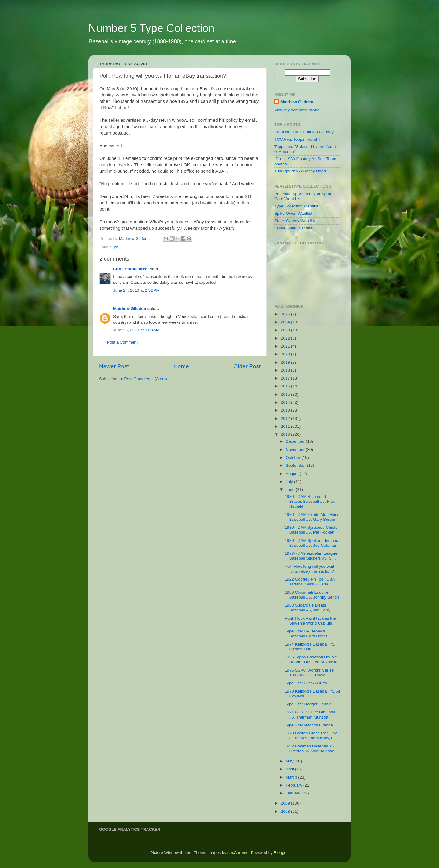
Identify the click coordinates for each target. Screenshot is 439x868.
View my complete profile (297, 110)
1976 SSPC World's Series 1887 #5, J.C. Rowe (309, 673)
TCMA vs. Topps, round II (297, 139)
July (290, 482)
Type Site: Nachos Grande (309, 725)
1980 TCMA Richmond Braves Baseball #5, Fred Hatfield (310, 501)
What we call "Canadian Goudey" (305, 132)
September (296, 465)
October (294, 457)
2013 (286, 410)
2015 (286, 394)
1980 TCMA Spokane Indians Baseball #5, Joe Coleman (311, 543)
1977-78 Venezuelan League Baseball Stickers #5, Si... (311, 556)
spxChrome (238, 853)
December (296, 441)
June (291, 490)
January (294, 793)
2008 (286, 811)
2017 (286, 378)
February (294, 785)
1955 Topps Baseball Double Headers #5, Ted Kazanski (311, 659)
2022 (286, 338)
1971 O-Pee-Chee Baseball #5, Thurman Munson (310, 714)
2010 (286, 434)
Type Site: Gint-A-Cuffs (306, 683)
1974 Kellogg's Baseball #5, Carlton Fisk (310, 647)
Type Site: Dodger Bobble (308, 704)
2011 (286, 426)
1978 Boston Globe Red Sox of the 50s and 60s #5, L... (311, 735)
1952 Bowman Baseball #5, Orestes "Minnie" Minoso (310, 749)
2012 (286, 418)
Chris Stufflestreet (131, 269)
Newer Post (114, 366)
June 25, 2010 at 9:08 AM (136, 330)
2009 (286, 803)
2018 (286, 370)
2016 (286, 386)
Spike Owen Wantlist (293, 213)
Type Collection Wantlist (296, 206)
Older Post (247, 366)
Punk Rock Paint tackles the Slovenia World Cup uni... (310, 621)
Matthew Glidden (130, 309)
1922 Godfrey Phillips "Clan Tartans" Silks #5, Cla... (310, 582)
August (293, 474)
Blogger (281, 853)
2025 (286, 314)
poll (117, 247)
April (290, 769)
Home (181, 366)
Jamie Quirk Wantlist (293, 228)
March (292, 777)
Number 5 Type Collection (152, 28)
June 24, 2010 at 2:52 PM (136, 290)
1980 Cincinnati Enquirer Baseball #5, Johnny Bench (312, 595)
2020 (286, 354)
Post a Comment (122, 342)
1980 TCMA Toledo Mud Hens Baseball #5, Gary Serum (312, 517)
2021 (286, 346)
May (290, 761)
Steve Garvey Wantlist (295, 221)
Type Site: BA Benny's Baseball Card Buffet (306, 634)
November (296, 450)
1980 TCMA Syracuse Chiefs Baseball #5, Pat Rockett (311, 530)
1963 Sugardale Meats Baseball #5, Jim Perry (308, 608)
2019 (286, 362)
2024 (286, 322)
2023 (286, 330)
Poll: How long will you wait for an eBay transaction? (309, 569)
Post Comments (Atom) (146, 379)
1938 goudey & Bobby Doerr (300, 171)
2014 (286, 402)
